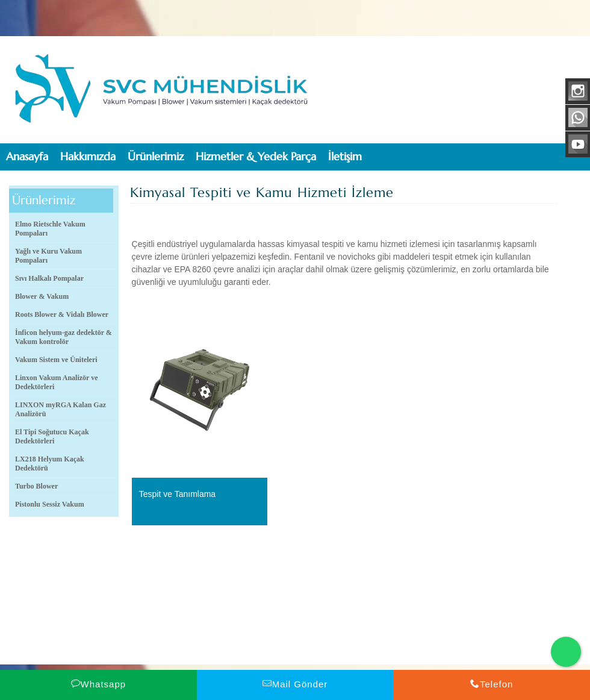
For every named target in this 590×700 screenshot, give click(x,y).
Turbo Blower (36, 486)
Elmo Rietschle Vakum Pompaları (50, 229)
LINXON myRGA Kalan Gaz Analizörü (61, 409)
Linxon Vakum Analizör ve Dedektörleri (56, 382)
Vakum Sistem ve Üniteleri (56, 360)
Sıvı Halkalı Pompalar (49, 278)
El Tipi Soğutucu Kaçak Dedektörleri (52, 436)
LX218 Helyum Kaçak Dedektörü (50, 464)
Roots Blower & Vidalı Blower (62, 314)
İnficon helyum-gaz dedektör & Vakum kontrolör (64, 337)
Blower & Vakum (42, 296)
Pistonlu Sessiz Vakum (50, 504)
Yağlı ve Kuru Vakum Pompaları (48, 256)
